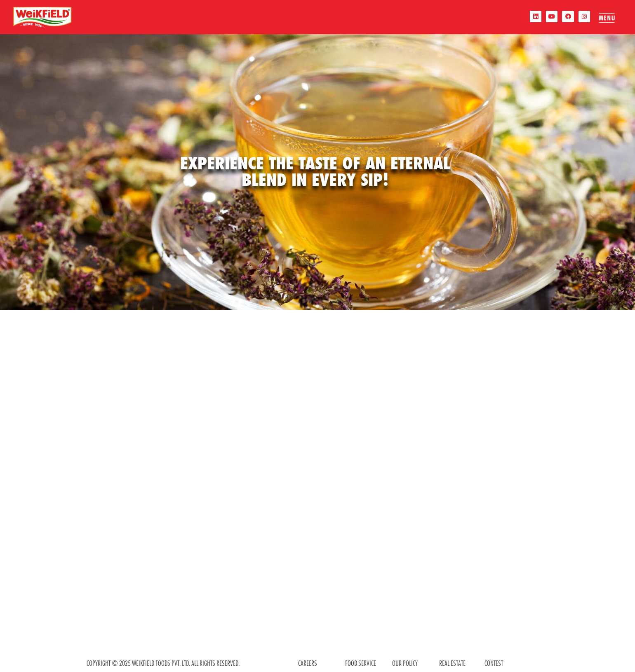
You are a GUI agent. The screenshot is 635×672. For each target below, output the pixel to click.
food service (361, 663)
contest (494, 663)
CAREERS (308, 663)
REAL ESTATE (452, 663)
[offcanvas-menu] (606, 18)
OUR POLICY (405, 663)
